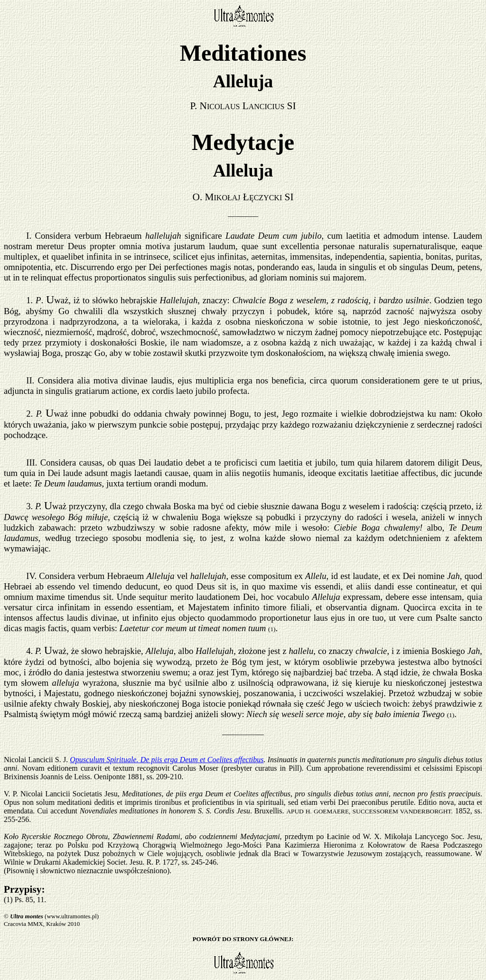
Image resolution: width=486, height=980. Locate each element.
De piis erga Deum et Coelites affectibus (202, 760)
